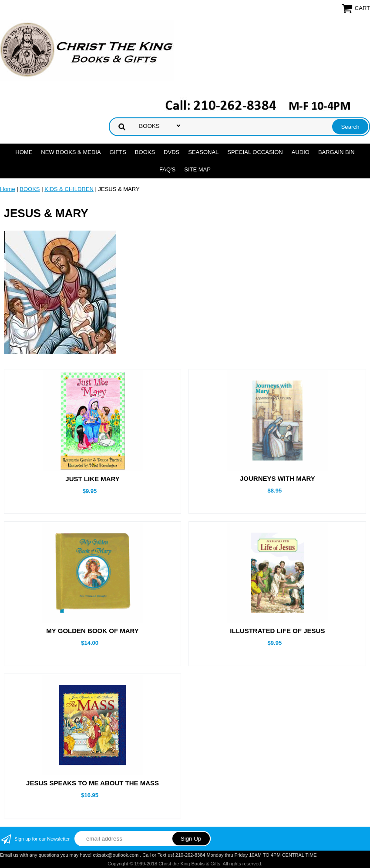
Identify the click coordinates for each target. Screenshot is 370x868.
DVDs (172, 152)
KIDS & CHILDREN (69, 189)
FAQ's (167, 169)
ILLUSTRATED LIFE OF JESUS (277, 631)
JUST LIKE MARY (92, 479)
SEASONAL (203, 152)
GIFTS (118, 152)
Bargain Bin (336, 152)
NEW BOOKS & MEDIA (71, 152)
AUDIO (301, 152)
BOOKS (145, 152)
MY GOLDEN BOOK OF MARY (92, 631)
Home (24, 152)
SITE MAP (197, 169)
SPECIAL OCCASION (255, 152)
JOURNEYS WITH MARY (277, 478)
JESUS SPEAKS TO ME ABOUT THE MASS (92, 783)
